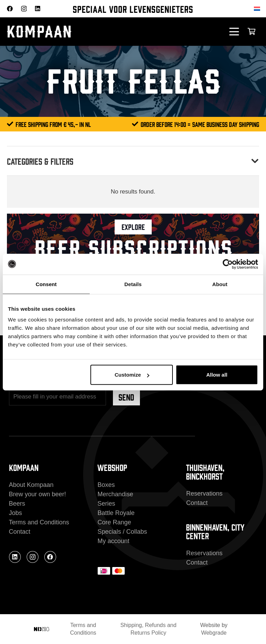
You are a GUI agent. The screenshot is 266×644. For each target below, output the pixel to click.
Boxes (106, 485)
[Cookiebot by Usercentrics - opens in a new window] (228, 264)
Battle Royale (116, 513)
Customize (132, 375)
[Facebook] (10, 8)
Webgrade (214, 633)
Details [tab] (133, 284)
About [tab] (220, 284)
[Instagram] (24, 9)
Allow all (217, 375)
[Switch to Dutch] (258, 8)
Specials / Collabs (122, 532)
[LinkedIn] (38, 8)
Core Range (114, 522)
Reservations (204, 493)
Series (106, 504)
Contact (20, 532)
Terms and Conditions (39, 522)
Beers (17, 504)
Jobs (16, 513)
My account (113, 541)
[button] (234, 32)
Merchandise (115, 494)
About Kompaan (31, 485)
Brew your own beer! (38, 494)
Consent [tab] (46, 284)
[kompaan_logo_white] (76, 32)
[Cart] (251, 32)
